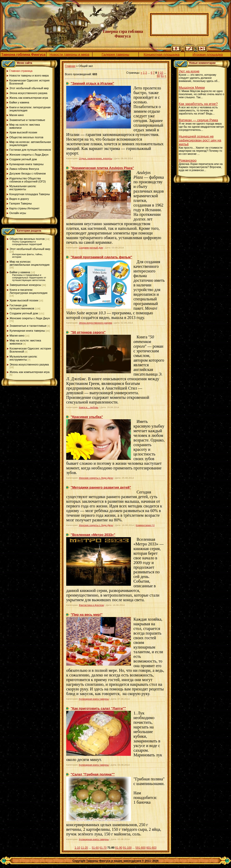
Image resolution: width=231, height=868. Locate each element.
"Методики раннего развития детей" (101, 487)
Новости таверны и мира (69, 54)
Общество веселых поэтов (27, 239)
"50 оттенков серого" (88, 332)
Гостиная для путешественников (22, 307)
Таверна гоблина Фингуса (23, 54)
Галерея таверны (115, 54)
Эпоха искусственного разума (29, 364)
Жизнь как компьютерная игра (29, 372)
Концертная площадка (162, 54)
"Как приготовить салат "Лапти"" (98, 708)
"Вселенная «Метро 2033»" (93, 535)
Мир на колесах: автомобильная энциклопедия (29, 263)
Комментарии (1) (145, 525)
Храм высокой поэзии (24, 300)
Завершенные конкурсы (25, 285)
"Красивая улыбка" (87, 417)
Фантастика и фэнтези (91, 605)
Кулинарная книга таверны (27, 331)
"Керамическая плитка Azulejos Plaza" (102, 168)
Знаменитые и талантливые (28, 326)
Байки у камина (20, 272)
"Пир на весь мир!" (87, 615)
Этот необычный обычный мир (30, 249)
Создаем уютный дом (24, 313)
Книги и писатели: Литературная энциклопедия (28, 291)
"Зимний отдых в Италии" (92, 83)
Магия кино (17, 336)
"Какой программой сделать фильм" (101, 257)
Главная (70, 66)
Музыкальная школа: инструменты (24, 358)
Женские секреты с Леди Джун (30, 318)
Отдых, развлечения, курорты (96, 158)
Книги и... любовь (89, 407)
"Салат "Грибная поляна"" (93, 774)
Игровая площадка (208, 54)
